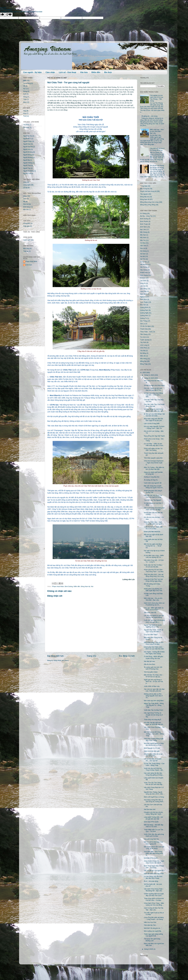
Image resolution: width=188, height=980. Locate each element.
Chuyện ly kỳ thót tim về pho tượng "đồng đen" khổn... (153, 813)
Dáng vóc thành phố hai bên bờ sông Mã (153, 473)
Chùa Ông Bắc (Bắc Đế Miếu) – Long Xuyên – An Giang (154, 918)
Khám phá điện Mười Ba (152, 532)
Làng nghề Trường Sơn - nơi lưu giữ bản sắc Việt (153, 818)
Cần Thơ (143, 246)
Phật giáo (26, 226)
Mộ (24, 202)
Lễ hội (25, 188)
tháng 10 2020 (149, 378)
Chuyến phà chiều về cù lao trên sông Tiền (153, 755)
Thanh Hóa (144, 329)
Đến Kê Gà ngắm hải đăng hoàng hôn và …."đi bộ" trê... (153, 546)
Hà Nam (143, 254)
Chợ (25, 182)
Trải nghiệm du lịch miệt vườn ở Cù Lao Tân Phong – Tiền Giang (157, 98)
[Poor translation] (9, 15)
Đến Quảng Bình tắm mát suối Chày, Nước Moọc (154, 848)
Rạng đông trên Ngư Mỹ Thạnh (154, 436)
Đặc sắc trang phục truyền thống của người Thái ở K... (154, 487)
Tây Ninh (143, 342)
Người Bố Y (27, 139)
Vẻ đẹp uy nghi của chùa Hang (154, 385)
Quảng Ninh (144, 316)
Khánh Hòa (144, 273)
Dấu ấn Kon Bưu (149, 664)
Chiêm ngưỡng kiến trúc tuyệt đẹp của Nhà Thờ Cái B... (154, 895)
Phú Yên (143, 305)
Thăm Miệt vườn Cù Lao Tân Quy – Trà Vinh (153, 831)
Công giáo (27, 223)
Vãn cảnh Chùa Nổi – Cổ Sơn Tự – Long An (154, 561)
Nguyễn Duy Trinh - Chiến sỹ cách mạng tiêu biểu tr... (153, 631)
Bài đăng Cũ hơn (127, 656)
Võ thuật (26, 125)
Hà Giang (143, 251)
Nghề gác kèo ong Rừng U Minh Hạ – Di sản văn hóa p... (153, 682)
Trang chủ (91, 656)
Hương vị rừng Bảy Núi (151, 477)
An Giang (143, 213)
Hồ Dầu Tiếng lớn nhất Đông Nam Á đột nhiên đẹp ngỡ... (154, 410)
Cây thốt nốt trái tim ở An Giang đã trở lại (157, 149)
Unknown (29, 265)
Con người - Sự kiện (32, 72)
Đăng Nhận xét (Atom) (61, 661)
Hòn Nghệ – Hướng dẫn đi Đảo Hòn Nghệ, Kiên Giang (154, 653)
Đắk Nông (144, 359)
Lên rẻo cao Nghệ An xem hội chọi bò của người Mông (154, 616)
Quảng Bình (144, 307)
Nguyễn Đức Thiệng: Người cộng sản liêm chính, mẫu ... (154, 793)
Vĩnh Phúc (144, 348)
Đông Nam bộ (85, 587)
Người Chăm (28, 141)
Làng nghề (27, 185)
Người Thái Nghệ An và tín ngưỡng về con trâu (153, 626)
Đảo (25, 102)
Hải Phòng (144, 267)
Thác (25, 99)
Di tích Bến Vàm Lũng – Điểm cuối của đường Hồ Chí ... (154, 556)
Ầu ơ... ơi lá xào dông (151, 881)
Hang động (27, 83)
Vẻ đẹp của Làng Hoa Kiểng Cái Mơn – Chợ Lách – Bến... (153, 395)
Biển (25, 81)
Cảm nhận (50, 72)
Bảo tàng (26, 249)
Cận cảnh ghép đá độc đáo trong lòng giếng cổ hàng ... (154, 774)
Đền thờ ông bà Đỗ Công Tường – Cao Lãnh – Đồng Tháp (154, 734)
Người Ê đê (27, 174)
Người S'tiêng (28, 163)
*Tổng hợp (144, 186)
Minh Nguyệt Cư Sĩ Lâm (152, 748)
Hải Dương (144, 264)
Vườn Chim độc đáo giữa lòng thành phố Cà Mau (154, 835)
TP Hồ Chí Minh (145, 326)
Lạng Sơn (143, 291)
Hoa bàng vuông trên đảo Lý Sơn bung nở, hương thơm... (154, 801)
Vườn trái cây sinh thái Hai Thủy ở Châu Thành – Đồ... (154, 769)
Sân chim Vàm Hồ (150, 613)
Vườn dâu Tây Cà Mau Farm (153, 710)
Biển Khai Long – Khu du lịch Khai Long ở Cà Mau (154, 643)
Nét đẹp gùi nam (149, 661)
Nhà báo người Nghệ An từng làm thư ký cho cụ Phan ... (154, 744)
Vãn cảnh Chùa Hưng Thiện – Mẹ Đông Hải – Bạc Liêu (154, 890)
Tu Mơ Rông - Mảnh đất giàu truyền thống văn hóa (153, 657)
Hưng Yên (144, 262)
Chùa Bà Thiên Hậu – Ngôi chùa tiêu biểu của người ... (154, 523)
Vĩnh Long (144, 345)
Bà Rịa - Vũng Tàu (146, 216)
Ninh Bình (143, 299)
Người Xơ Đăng (28, 171)
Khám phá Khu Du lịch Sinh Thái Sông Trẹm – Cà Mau (154, 571)
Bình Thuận (144, 224)
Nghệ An (143, 297)
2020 (144, 373)
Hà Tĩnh (143, 259)
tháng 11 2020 (149, 375)
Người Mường (28, 157)
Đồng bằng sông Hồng (148, 205)
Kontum (143, 278)
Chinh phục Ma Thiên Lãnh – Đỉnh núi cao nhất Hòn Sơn (154, 648)
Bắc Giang (144, 232)
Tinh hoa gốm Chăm (151, 672)
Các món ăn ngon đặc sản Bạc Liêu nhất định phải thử (154, 690)
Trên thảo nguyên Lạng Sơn (153, 458)
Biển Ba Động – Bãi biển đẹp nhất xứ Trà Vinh (154, 826)
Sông (25, 97)
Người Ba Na (28, 136)
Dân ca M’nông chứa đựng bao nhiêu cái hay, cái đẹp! (154, 509)
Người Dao (27, 144)
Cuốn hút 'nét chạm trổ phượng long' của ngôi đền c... (154, 621)
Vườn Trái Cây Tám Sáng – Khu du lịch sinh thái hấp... (154, 784)
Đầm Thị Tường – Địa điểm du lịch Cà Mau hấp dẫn (154, 468)
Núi (92, 587)
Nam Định (144, 294)
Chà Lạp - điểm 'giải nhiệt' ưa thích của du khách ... (154, 609)
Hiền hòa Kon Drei (150, 922)
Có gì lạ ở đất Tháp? (151, 635)
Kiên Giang (144, 275)
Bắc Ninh (143, 238)
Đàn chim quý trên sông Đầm (154, 701)
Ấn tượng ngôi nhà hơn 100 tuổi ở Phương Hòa (153, 668)
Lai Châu (143, 281)
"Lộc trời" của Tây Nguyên (153, 500)
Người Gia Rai (28, 147)
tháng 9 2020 (149, 949)
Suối (25, 94)
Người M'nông (28, 152)
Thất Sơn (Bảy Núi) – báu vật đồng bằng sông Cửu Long (154, 575)
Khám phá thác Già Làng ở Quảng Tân (153, 492)
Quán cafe (27, 240)
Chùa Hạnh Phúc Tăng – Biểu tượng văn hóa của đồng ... (154, 904)
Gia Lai (143, 248)
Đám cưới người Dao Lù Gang (154, 797)
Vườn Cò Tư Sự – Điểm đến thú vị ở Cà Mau (153, 528)
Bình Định (143, 227)
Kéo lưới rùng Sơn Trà (151, 839)
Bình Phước (144, 221)
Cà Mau (143, 243)
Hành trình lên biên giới (152, 751)
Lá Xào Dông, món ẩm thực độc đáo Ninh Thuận (153, 877)
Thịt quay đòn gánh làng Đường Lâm (152, 940)
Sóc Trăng (144, 321)
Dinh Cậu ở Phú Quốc (151, 822)
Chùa (25, 196)
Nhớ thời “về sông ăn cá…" (153, 928)
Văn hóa (84, 72)
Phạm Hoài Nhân (31, 261)
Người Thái (27, 166)
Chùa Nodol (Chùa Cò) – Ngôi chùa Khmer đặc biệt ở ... (154, 862)
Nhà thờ (26, 204)
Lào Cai (143, 286)
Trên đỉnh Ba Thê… (150, 925)
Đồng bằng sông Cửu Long (149, 202)
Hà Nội (142, 256)
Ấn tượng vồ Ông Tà (151, 480)
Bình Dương (69, 587)
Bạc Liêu (143, 230)
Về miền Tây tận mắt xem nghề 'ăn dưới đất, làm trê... (154, 723)
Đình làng (26, 207)
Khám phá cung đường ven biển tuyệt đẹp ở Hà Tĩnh (153, 590)
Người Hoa (27, 149)
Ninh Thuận (144, 302)
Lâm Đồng (144, 289)
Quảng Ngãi (144, 313)
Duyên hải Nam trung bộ (148, 191)
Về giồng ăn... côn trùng (149, 116)
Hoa (25, 113)
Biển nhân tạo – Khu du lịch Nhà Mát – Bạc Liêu (157, 131)
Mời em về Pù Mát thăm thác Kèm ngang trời (153, 843)
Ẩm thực (108, 72)
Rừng (25, 91)
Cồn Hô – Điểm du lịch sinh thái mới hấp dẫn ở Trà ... (153, 389)
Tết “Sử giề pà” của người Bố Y (154, 871)
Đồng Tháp (144, 364)
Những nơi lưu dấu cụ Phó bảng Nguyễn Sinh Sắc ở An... (153, 696)
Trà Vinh (143, 337)
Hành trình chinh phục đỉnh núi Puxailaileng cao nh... (154, 604)
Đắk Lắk (143, 356)
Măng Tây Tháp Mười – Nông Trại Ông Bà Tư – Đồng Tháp (154, 705)
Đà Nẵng (143, 353)
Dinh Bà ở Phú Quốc (151, 858)
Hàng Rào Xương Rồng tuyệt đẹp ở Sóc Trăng (154, 740)
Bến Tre (143, 240)
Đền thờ (26, 210)
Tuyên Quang (145, 340)
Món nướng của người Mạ (152, 931)
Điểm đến (96, 72)
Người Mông (27, 155)
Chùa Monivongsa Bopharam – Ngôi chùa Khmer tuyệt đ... (154, 463)
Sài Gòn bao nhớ (150, 809)
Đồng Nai (143, 361)
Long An (143, 283)
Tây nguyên (144, 194)
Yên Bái (143, 351)
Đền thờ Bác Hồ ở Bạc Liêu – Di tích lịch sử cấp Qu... (154, 676)
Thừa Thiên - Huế (146, 332)
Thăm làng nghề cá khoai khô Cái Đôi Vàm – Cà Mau (154, 899)
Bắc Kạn (143, 235)
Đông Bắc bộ (144, 197)
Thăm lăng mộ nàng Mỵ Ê (153, 720)
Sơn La (143, 324)
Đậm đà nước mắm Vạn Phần (154, 874)
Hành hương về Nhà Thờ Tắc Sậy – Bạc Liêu (154, 909)
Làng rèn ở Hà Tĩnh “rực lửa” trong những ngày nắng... (153, 580)
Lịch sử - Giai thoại (68, 72)
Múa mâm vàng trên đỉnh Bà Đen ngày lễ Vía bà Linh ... (154, 420)
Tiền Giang (144, 334)
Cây (25, 111)
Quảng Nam (144, 310)
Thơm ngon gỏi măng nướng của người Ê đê (153, 935)
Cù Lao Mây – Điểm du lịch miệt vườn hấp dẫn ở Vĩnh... (154, 445)
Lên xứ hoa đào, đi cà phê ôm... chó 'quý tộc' (153, 760)
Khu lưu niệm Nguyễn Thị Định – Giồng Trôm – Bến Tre (154, 427)
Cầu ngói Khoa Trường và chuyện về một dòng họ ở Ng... (153, 715)
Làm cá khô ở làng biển (152, 424)
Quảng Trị (143, 318)
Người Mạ (27, 160)
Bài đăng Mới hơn (55, 656)
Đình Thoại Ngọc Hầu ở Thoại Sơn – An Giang (154, 867)
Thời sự (26, 251)
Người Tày (27, 168)
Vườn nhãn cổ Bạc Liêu (152, 686)
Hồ (24, 86)
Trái (25, 116)
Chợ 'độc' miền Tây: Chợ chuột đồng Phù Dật (154, 405)
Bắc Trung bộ (145, 189)
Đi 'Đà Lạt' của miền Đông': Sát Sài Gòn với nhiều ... (154, 415)
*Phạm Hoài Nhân (58, 587)
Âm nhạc (26, 127)
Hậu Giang (144, 270)
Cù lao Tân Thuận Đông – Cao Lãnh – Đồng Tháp (154, 764)
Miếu (25, 199)
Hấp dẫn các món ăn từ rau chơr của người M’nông (153, 496)
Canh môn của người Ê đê (153, 483)
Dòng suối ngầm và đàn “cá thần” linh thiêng (153, 449)
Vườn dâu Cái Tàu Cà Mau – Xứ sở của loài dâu (153, 566)
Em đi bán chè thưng (157, 166)
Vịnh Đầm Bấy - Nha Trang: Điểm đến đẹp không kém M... (153, 853)
